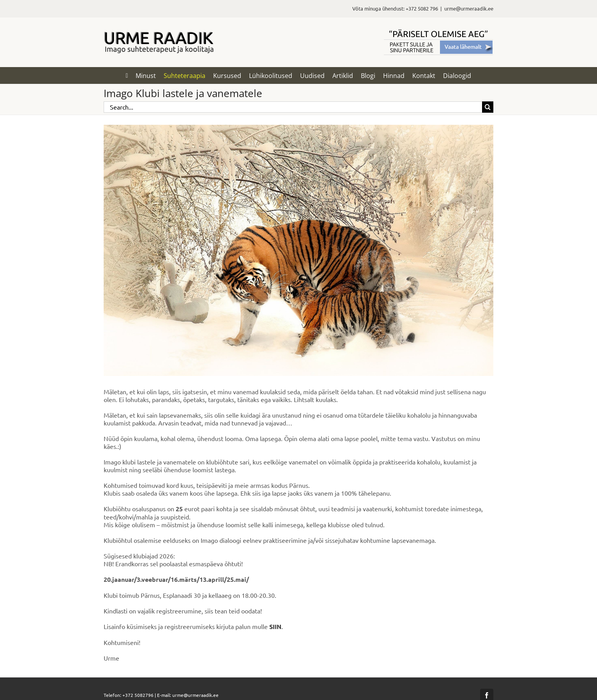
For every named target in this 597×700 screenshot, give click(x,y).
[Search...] (293, 107)
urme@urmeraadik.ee (469, 8)
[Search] (488, 107)
